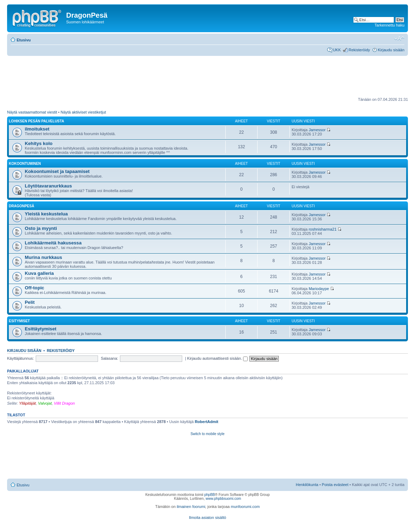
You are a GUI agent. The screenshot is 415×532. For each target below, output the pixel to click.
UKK (337, 50)
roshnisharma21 (322, 229)
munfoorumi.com (245, 507)
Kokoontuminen (25, 164)
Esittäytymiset (41, 329)
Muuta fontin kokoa (399, 39)
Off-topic (34, 288)
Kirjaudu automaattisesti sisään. (217, 358)
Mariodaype (319, 289)
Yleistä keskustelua (46, 214)
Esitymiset (19, 321)
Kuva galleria (39, 273)
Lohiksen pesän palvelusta (36, 121)
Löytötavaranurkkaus (48, 186)
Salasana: (109, 358)
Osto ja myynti (41, 228)
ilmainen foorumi (191, 507)
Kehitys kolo (39, 143)
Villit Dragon (64, 403)
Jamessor (317, 130)
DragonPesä (22, 206)
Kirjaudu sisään (391, 50)
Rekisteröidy (359, 50)
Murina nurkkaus (44, 257)
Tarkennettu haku (390, 25)
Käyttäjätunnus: (21, 358)
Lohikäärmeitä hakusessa (53, 243)
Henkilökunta (307, 485)
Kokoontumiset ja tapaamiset (57, 171)
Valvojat (45, 403)
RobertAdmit (206, 422)
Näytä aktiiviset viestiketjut (83, 112)
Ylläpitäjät (28, 403)
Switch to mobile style (207, 434)
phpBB (209, 495)
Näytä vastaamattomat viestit (32, 112)
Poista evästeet (335, 485)
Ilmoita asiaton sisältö (207, 517)
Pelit (30, 302)
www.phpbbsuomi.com (223, 499)
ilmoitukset (37, 129)
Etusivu (24, 40)
